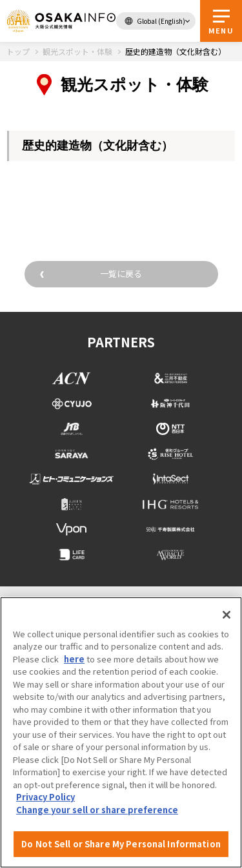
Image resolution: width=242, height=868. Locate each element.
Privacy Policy (45, 797)
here (74, 659)
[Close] (227, 615)
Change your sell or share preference (97, 810)
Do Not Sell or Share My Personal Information (121, 844)
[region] (121, 732)
